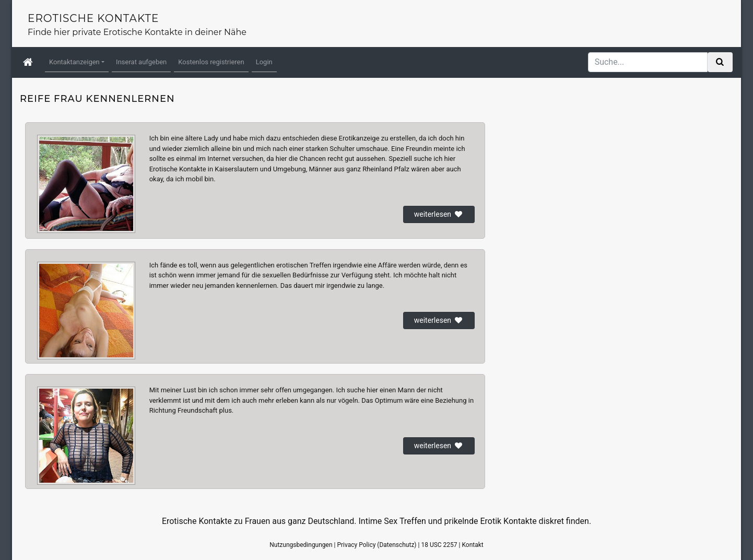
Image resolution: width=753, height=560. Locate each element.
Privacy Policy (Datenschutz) (376, 545)
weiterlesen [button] (439, 214)
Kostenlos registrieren (211, 62)
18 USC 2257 (439, 545)
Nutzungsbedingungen (301, 545)
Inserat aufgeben (141, 62)
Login (264, 62)
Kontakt (472, 545)
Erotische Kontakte (93, 18)
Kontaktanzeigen (74, 62)
